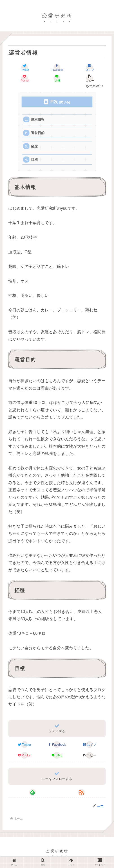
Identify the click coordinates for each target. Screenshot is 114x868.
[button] (90, 78)
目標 (35, 160)
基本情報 (38, 120)
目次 (54, 102)
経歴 (35, 147)
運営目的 (38, 133)
